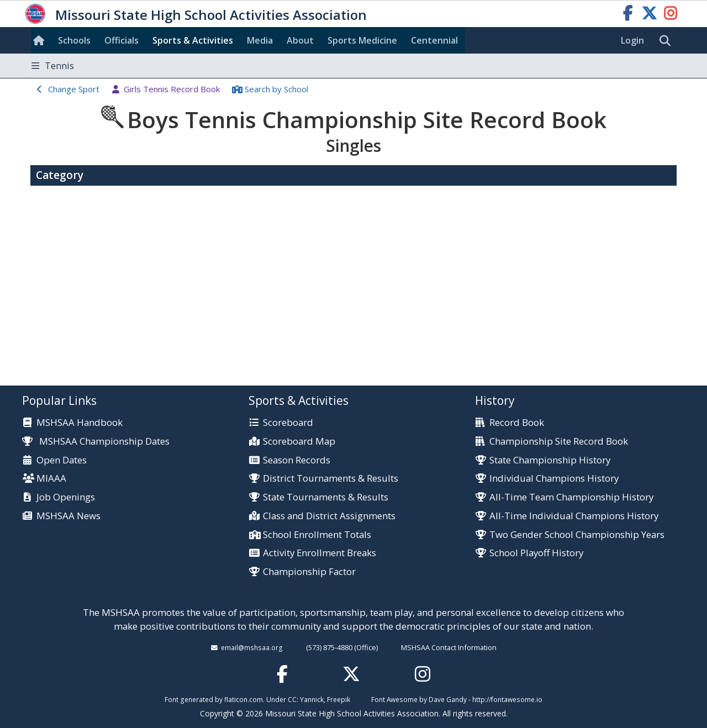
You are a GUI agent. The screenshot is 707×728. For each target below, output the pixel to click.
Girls (172, 89)
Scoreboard (288, 423)
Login (632, 40)
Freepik (339, 699)
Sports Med (362, 40)
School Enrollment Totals (317, 535)
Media (260, 40)
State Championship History (550, 460)
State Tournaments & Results (326, 497)
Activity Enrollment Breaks (320, 553)
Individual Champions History (554, 479)
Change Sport (74, 89)
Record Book (517, 423)
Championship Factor (309, 572)
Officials (122, 40)
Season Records (297, 460)
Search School (276, 89)
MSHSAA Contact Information (449, 647)
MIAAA (51, 479)
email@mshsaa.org (252, 647)
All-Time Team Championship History (571, 497)
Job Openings (66, 497)
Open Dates (62, 460)
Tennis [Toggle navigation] (53, 66)
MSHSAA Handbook (80, 423)
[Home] (41, 40)
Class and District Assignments (329, 516)
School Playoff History (536, 553)
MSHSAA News (68, 516)
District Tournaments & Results (331, 479)
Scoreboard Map (299, 442)
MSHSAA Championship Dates (96, 441)
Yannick (312, 699)
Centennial (434, 40)
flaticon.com (244, 699)
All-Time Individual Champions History (574, 516)
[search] (668, 41)
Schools (74, 40)
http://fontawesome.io (507, 699)
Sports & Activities (193, 40)
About (300, 40)
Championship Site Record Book (559, 442)
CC (292, 699)
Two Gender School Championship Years (577, 535)
